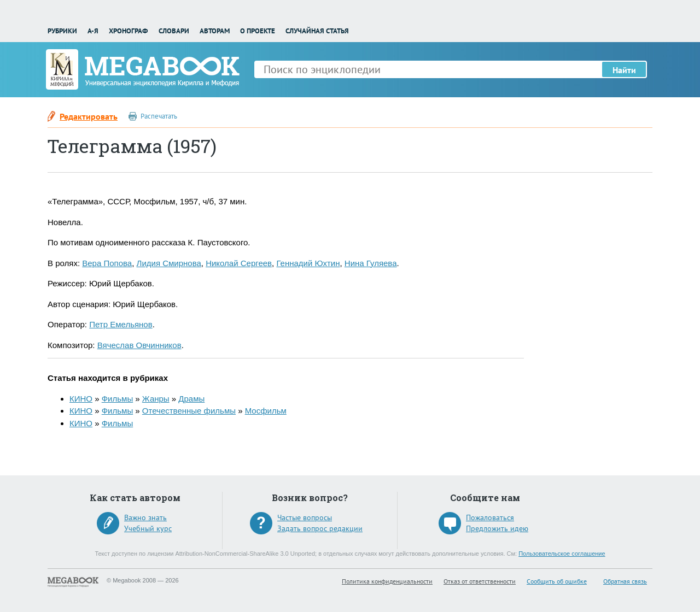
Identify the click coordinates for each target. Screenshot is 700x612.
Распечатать (159, 116)
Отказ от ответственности (480, 581)
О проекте (258, 31)
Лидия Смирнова (169, 263)
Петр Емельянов (121, 324)
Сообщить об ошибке (557, 581)
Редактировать (89, 116)
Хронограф (128, 31)
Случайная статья (317, 31)
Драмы (191, 399)
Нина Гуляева (371, 263)
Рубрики (62, 31)
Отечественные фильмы (189, 411)
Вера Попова (107, 263)
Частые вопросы (305, 517)
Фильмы (117, 399)
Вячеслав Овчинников (139, 345)
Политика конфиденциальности (387, 581)
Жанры (156, 399)
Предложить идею (497, 528)
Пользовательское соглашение (562, 554)
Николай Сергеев (239, 263)
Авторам (215, 31)
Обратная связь (625, 581)
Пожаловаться (490, 517)
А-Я (93, 31)
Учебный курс (148, 528)
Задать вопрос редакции (320, 528)
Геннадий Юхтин (308, 263)
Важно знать (145, 517)
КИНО (81, 399)
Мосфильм (266, 411)
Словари (174, 31)
